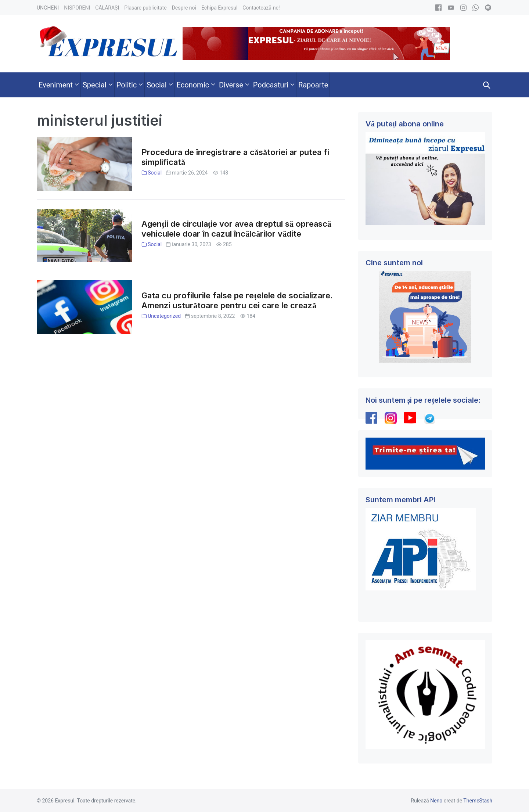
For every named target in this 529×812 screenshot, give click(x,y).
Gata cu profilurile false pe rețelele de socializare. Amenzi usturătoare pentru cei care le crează (237, 300)
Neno (436, 801)
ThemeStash (478, 801)
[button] (487, 85)
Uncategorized (164, 316)
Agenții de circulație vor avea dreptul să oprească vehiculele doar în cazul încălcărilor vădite (236, 229)
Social (155, 173)
